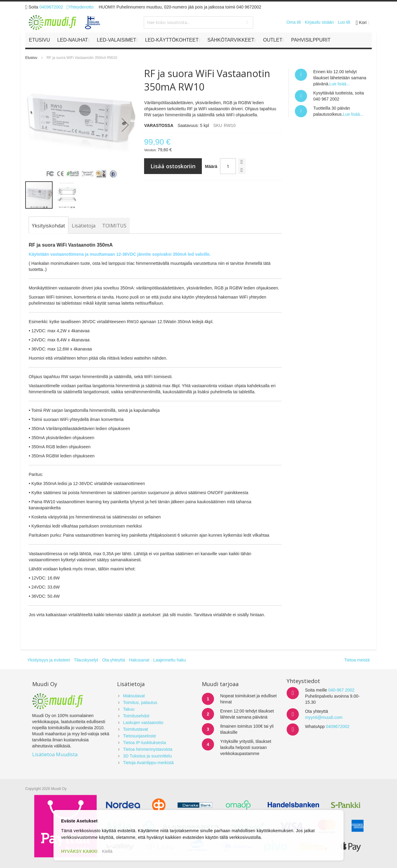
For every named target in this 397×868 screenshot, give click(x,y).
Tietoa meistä (357, 660)
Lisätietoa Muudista (55, 754)
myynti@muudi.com (324, 717)
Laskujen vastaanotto (143, 723)
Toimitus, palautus (140, 702)
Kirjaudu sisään (319, 22)
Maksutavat (134, 696)
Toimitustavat (136, 729)
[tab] (48, 226)
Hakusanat (139, 660)
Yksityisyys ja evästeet (49, 660)
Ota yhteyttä (114, 660)
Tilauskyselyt (86, 660)
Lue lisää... (340, 84)
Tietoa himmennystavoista (148, 749)
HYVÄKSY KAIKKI (79, 851)
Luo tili (344, 22)
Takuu (129, 709)
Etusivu (31, 58)
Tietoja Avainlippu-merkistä (148, 763)
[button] (125, 125)
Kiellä (107, 851)
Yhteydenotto (80, 7)
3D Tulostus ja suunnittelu (147, 756)
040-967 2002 (341, 690)
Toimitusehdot (136, 716)
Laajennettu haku (169, 660)
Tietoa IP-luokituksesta (145, 743)
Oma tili (293, 22)
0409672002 (51, 7)
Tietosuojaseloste (140, 736)
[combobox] (198, 22)
